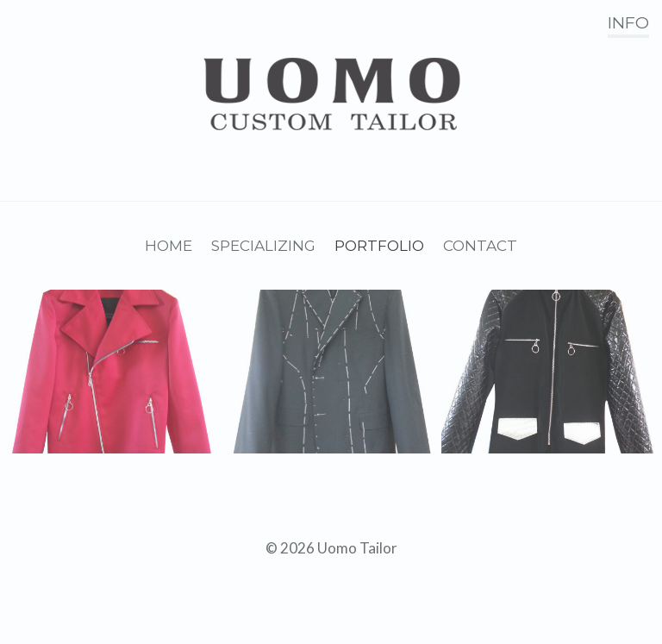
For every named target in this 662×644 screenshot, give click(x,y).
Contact (480, 246)
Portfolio (379, 246)
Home (169, 246)
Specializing (263, 246)
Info (628, 23)
